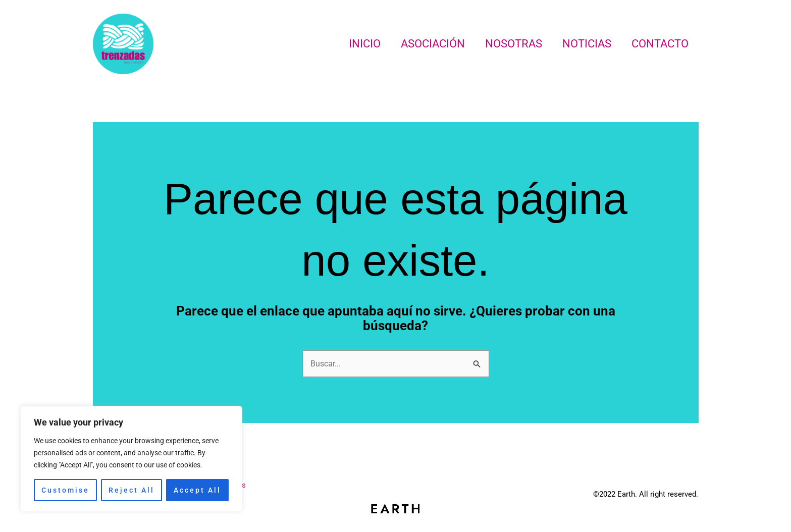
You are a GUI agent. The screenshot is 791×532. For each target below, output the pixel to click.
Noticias (584, 44)
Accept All (197, 490)
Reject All (131, 490)
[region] (131, 459)
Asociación (426, 44)
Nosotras (509, 44)
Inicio (356, 44)
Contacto (659, 44)
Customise (65, 490)
